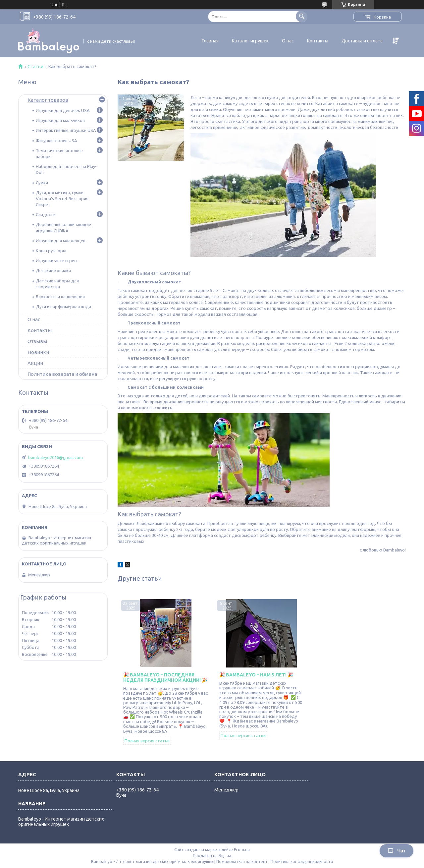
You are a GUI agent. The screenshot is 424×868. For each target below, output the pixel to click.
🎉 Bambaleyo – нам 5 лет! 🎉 (256, 675)
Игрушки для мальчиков (60, 120)
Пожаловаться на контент (242, 862)
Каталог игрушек (250, 41)
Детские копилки (53, 270)
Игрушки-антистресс (57, 260)
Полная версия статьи (147, 741)
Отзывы (37, 341)
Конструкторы (51, 251)
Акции (35, 363)
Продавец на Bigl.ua (212, 856)
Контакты (318, 41)
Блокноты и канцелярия (60, 297)
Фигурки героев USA (56, 141)
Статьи (35, 67)
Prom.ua (242, 850)
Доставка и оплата (362, 41)
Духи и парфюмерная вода (63, 307)
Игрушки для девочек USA (63, 110)
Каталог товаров (48, 100)
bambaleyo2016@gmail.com (55, 457)
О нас (288, 41)
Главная (210, 41)
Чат (397, 851)
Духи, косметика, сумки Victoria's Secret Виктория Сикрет (62, 199)
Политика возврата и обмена (62, 374)
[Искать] (302, 16)
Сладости (46, 214)
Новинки (38, 352)
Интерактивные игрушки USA (66, 130)
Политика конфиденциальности (302, 862)
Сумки (42, 183)
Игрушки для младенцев (61, 241)
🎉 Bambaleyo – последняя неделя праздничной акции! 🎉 (165, 677)
